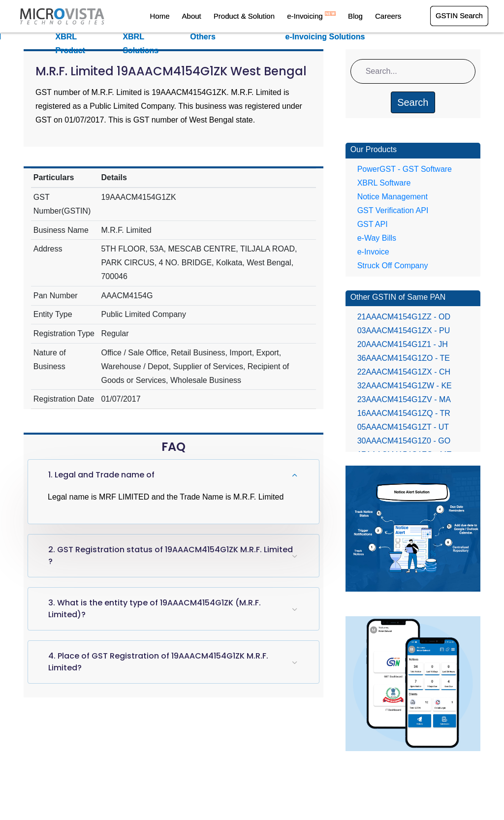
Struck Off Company (393, 266)
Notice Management (393, 197)
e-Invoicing (317, 16)
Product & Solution (252, 16)
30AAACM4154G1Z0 (404, 441)
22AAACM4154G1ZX (404, 372)
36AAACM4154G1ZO (404, 358)
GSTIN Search (459, 16)
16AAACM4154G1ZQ (404, 413)
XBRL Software (384, 183)
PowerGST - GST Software (405, 169)
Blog (358, 16)
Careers (389, 16)
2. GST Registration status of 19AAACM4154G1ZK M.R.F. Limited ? (171, 555)
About (202, 16)
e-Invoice (373, 252)
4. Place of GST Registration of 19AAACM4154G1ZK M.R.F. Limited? (158, 662)
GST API (373, 224)
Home (173, 16)
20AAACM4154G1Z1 (403, 344)
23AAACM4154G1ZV (404, 399)
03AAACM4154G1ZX (404, 331)
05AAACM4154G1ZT (403, 427)
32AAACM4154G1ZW (405, 386)
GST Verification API (393, 210)
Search (413, 102)
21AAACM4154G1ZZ (404, 317)
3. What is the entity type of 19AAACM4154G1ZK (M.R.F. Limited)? (155, 609)
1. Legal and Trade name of (101, 475)
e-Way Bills (377, 238)
